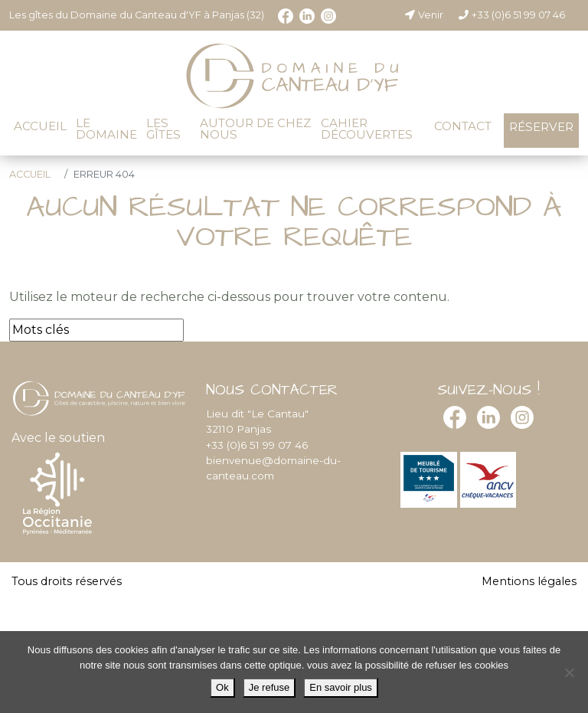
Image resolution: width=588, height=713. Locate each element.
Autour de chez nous (255, 129)
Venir (423, 15)
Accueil (40, 126)
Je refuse (269, 687)
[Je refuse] (569, 672)
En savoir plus (341, 687)
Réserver (541, 127)
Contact (463, 126)
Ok (222, 687)
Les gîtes (163, 129)
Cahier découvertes (367, 129)
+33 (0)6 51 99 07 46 (511, 15)
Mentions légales (529, 581)
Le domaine (106, 129)
